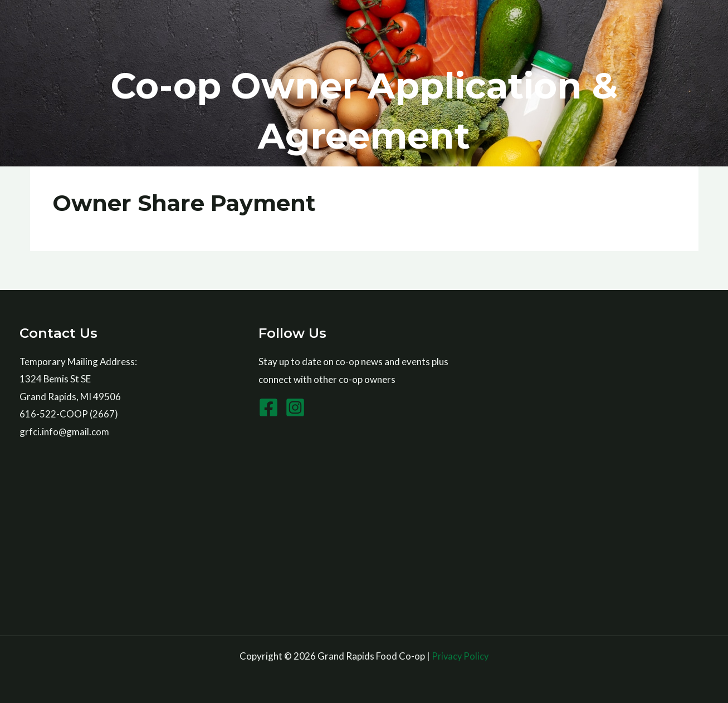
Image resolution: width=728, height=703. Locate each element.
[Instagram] (295, 407)
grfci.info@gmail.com (65, 432)
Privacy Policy (460, 656)
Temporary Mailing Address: (79, 362)
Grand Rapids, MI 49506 (70, 397)
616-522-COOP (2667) (69, 414)
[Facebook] (268, 407)
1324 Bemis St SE (55, 379)
